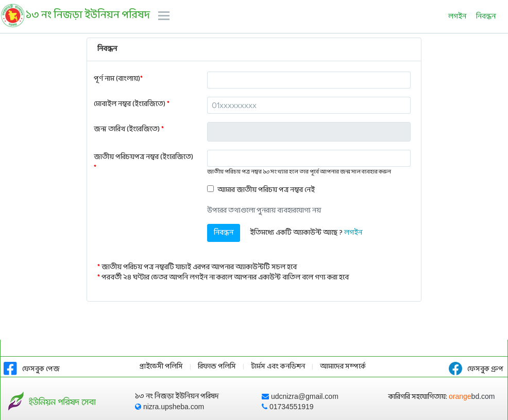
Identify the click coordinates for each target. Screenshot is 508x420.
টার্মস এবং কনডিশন (278, 367)
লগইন (457, 17)
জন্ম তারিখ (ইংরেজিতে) (129, 129)
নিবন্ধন (486, 17)
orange (472, 396)
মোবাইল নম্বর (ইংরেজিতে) (132, 104)
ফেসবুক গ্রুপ (476, 369)
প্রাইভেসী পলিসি (161, 367)
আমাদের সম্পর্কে (343, 367)
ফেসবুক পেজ (32, 369)
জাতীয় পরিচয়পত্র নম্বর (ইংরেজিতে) (143, 163)
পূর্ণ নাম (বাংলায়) (118, 79)
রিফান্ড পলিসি (217, 367)
